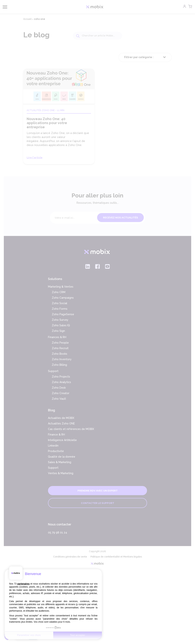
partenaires (24, 584)
